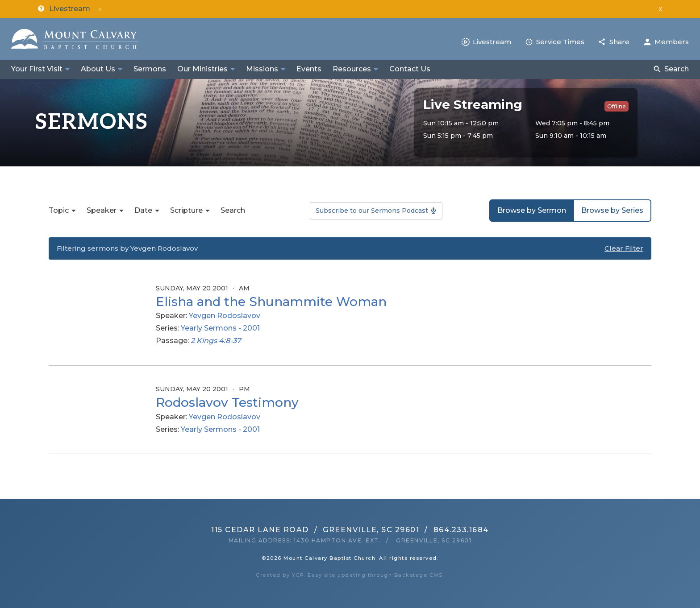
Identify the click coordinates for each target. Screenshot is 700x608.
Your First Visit (37, 69)
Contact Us (410, 69)
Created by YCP (280, 575)
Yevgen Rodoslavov (225, 316)
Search (677, 69)
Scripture (186, 210)
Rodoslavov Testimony (227, 402)
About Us (98, 69)
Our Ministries (202, 69)
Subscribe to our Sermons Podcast (372, 211)
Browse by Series (612, 210)
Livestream (492, 42)
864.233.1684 (461, 530)
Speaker (102, 210)
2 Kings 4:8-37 (216, 341)
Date (143, 210)
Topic (59, 210)
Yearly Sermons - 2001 (220, 328)
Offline (617, 106)
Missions (262, 69)
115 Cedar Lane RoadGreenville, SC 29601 (315, 530)
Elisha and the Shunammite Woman (271, 302)
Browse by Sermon (532, 210)
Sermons (150, 69)
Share (619, 42)
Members (672, 42)
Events (309, 69)
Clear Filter (624, 248)
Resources (352, 69)
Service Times (560, 42)
